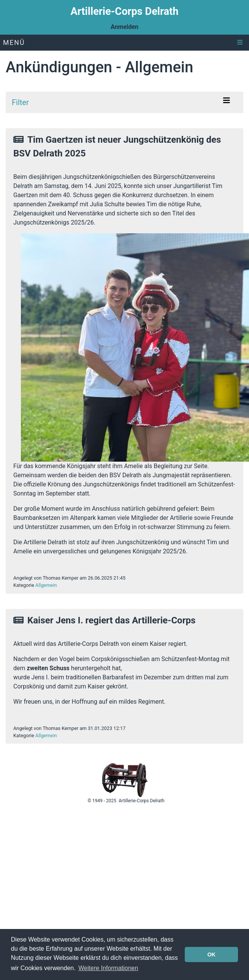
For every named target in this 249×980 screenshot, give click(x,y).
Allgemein (46, 585)
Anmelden (124, 27)
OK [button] (211, 955)
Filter (20, 102)
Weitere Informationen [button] (108, 968)
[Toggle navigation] (227, 102)
